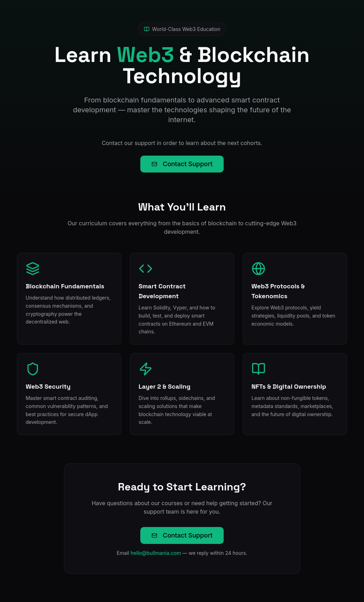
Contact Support (182, 164)
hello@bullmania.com (156, 553)
